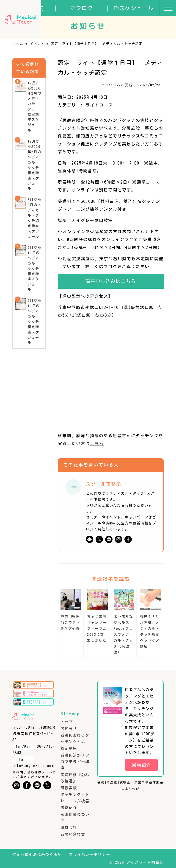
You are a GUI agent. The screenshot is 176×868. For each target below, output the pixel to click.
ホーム (18, 44)
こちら (97, 443)
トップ (67, 722)
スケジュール (134, 8)
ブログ (82, 8)
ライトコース (99, 105)
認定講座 (69, 748)
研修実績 (69, 788)
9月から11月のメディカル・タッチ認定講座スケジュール (34, 269)
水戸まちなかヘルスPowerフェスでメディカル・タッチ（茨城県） (123, 634)
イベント (37, 44)
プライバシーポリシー (90, 854)
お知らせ (69, 729)
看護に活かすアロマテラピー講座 (75, 762)
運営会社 (69, 828)
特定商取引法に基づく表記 (37, 854)
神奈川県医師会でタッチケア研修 (70, 623)
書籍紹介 (69, 808)
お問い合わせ (73, 834)
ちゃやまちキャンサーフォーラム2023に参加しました (97, 629)
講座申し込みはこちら (111, 281)
